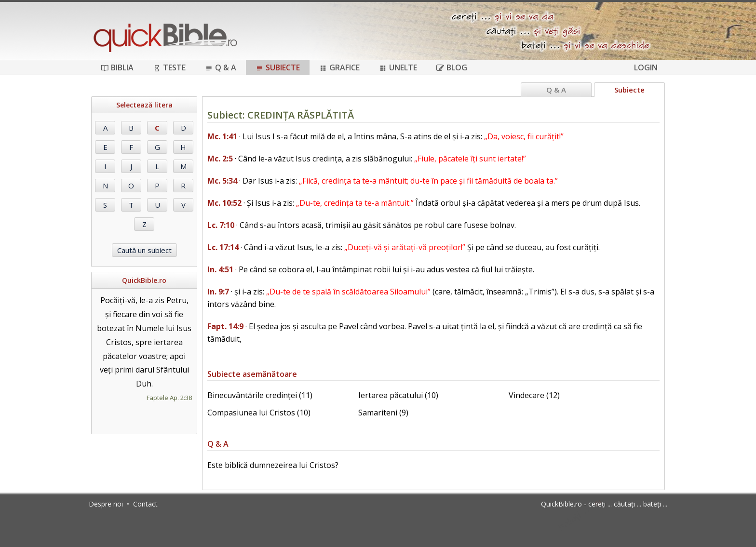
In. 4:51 (220, 269)
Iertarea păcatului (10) (398, 395)
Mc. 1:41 (222, 136)
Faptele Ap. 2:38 (169, 398)
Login (646, 67)
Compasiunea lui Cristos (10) (259, 413)
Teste (169, 67)
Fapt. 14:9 (225, 326)
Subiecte (278, 67)
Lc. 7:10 (221, 225)
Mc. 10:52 (224, 203)
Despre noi (106, 504)
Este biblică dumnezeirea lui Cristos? (273, 465)
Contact (145, 504)
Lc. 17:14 (223, 247)
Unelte (398, 67)
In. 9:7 (218, 292)
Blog (452, 67)
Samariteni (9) (383, 413)
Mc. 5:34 (222, 181)
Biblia (117, 67)
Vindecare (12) (534, 395)
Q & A (221, 67)
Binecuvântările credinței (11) (260, 395)
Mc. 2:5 (220, 159)
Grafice (339, 67)
